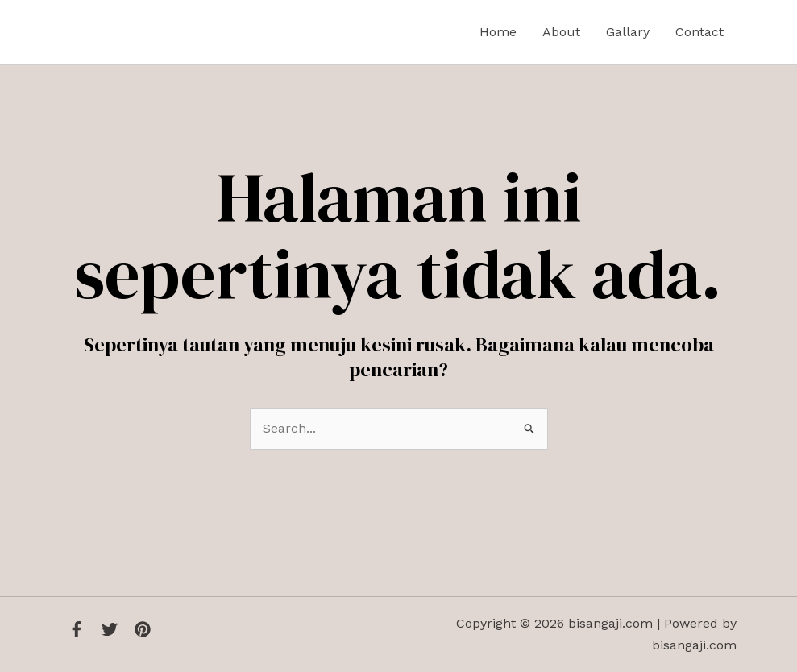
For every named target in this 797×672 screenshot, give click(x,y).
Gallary (628, 32)
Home (498, 32)
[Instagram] (143, 629)
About (561, 32)
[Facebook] (77, 629)
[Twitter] (110, 629)
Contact (699, 32)
